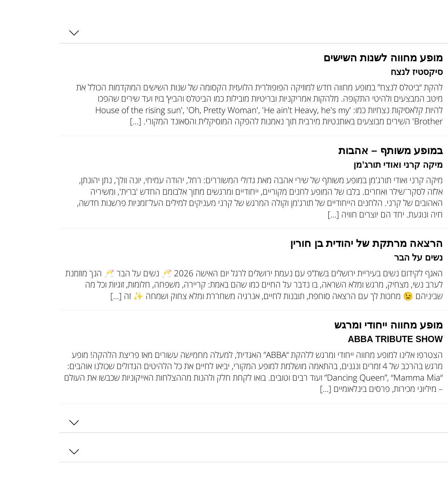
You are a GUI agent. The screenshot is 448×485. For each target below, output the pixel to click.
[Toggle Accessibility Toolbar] (433, 18)
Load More (426, 479)
